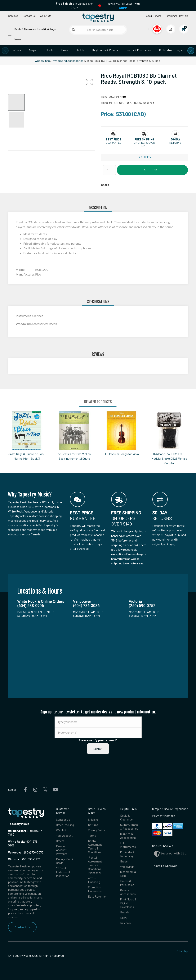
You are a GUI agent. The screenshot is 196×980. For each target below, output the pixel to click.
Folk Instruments (128, 846)
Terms (92, 836)
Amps (32, 50)
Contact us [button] (29, 16)
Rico (123, 96)
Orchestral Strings (171, 50)
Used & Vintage (47, 29)
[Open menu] (10, 34)
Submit (98, 749)
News (18, 39)
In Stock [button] (145, 157)
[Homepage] (98, 18)
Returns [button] (175, 143)
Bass (65, 50)
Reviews (126, 925)
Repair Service (153, 16)
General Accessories (128, 894)
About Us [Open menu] (46, 16)
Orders (60, 841)
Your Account (65, 836)
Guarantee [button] (114, 143)
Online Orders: (18, 831)
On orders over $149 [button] (144, 144)
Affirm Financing (94, 881)
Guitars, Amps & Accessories (129, 827)
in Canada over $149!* (74, 6)
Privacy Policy (97, 831)
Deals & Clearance (25, 29)
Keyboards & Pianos (105, 50)
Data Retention (98, 898)
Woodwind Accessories (68, 61)
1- (29, 831)
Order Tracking (65, 825)
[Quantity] (109, 170)
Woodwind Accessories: (32, 324)
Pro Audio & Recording (128, 855)
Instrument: (24, 316)
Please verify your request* (98, 740)
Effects (49, 50)
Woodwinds (42, 61)
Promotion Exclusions (95, 891)
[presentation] (5, 51)
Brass (124, 862)
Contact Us (22, 927)
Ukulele (80, 50)
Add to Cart (152, 170)
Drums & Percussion (139, 50)
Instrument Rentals (177, 16)
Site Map (182, 951)
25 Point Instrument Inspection (63, 873)
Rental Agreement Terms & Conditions (95, 847)
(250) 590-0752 (24, 859)
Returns (93, 825)
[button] (89, 82)
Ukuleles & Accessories (128, 836)
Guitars (16, 50)
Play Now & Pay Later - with (123, 6)
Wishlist (61, 831)
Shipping (94, 820)
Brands (125, 914)
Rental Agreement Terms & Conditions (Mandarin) (95, 866)
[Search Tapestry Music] (98, 30)
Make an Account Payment (62, 851)
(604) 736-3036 (26, 852)
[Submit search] (73, 30)
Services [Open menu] (13, 16)
